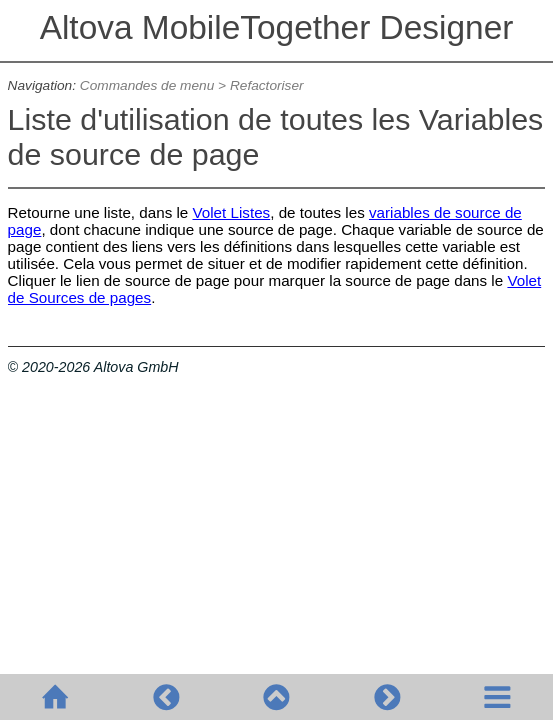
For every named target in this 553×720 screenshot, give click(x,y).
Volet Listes (232, 212)
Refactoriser (267, 85)
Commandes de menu (147, 85)
